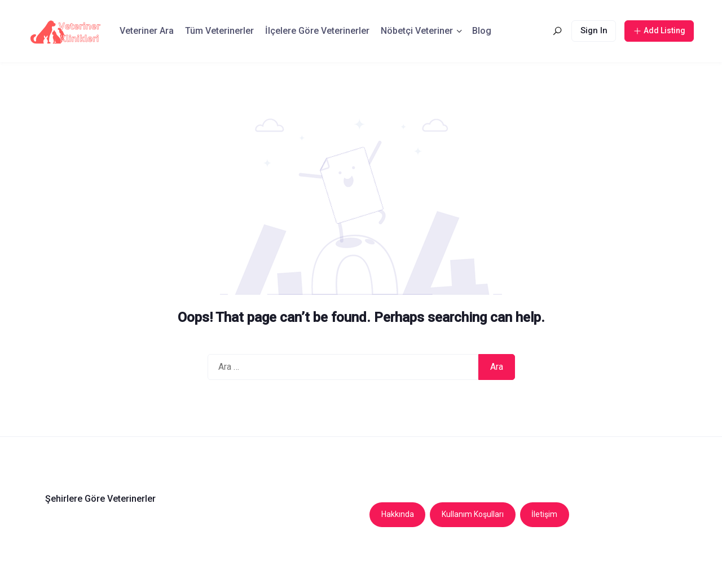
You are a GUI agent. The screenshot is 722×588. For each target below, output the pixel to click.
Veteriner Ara (147, 31)
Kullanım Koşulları (473, 514)
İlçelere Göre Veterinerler (317, 31)
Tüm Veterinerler (219, 31)
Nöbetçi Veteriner (417, 31)
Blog (482, 31)
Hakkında (398, 514)
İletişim (544, 514)
